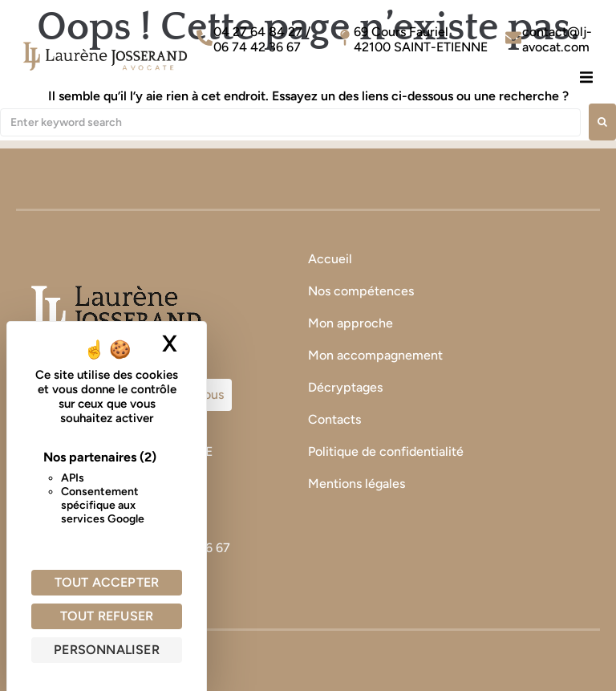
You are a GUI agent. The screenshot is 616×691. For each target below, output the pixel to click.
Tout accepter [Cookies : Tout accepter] (107, 582)
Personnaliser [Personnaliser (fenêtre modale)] (107, 650)
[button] (586, 77)
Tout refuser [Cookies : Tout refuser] (107, 616)
